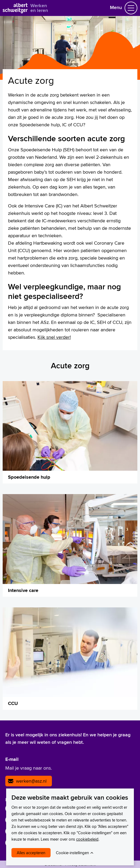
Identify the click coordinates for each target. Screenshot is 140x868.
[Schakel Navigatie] (131, 8)
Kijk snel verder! (54, 337)
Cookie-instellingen (72, 853)
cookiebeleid (87, 839)
